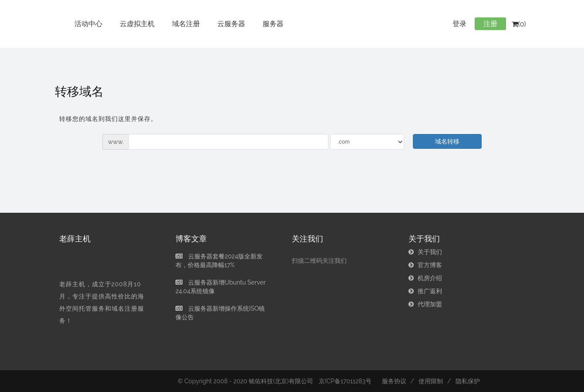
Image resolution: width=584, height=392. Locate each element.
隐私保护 (468, 381)
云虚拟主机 (137, 24)
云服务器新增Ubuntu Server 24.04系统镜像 (221, 287)
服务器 (273, 24)
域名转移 (447, 141)
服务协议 (394, 381)
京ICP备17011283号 (345, 381)
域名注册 (186, 24)
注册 (490, 24)
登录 (459, 24)
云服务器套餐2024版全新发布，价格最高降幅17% (219, 261)
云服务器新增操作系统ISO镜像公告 (220, 313)
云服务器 (231, 24)
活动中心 (88, 24)
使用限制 (431, 381)
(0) (519, 24)
